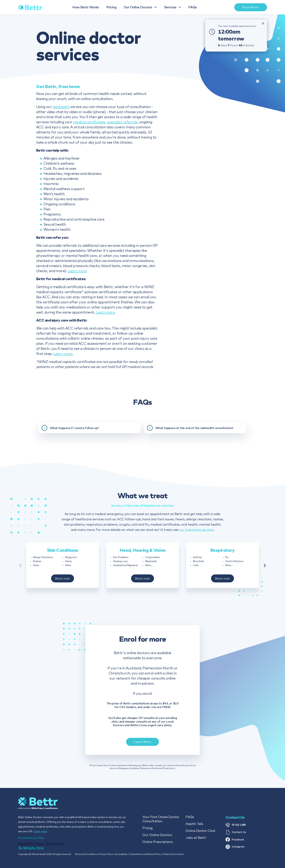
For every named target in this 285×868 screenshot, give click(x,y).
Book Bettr (251, 7)
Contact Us (236, 832)
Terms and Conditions (86, 854)
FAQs (190, 817)
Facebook (235, 839)
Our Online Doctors (157, 835)
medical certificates (89, 122)
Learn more (77, 271)
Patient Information (173, 854)
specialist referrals (122, 122)
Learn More (142, 749)
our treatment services (196, 530)
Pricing (148, 828)
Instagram (235, 847)
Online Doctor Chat (200, 831)
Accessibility (121, 854)
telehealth (61, 107)
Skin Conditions (63, 553)
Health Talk (194, 824)
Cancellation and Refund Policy (145, 854)
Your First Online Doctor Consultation (161, 819)
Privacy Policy (106, 854)
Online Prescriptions (158, 842)
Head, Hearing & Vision (143, 553)
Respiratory (222, 553)
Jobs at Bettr (196, 838)
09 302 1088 (236, 825)
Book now (63, 582)
